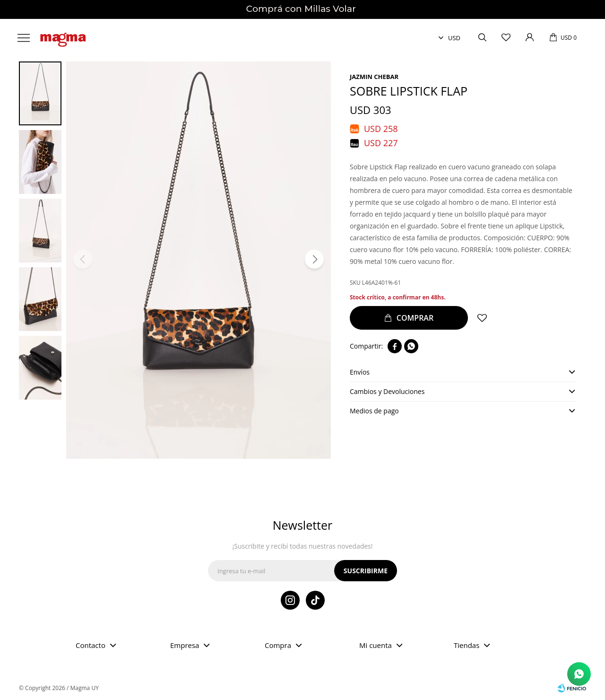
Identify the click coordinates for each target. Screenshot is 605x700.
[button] (314, 259)
